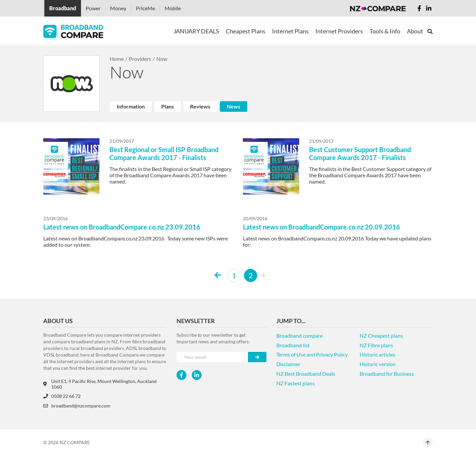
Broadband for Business (387, 374)
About (415, 31)
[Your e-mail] (212, 357)
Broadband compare (299, 336)
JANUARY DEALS (196, 31)
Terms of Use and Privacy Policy (312, 354)
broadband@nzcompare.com (77, 406)
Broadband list (293, 345)
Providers (140, 59)
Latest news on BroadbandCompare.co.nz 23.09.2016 (122, 227)
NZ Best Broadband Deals (306, 374)
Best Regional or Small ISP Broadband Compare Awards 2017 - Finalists (164, 153)
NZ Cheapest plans (381, 336)
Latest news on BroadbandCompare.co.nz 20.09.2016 (321, 227)
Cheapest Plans (246, 31)
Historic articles (377, 354)
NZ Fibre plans (376, 345)
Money (118, 8)
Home (117, 59)
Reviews (200, 106)
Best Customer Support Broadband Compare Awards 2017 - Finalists (360, 153)
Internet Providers (339, 31)
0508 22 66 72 (62, 396)
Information (131, 106)
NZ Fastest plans (296, 383)
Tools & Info (385, 31)
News (234, 106)
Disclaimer (288, 364)
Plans (168, 106)
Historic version (378, 364)
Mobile (173, 8)
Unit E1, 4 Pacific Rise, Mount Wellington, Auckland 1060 (100, 384)
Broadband (63, 8)
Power (93, 8)
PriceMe (145, 8)
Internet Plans (290, 31)
